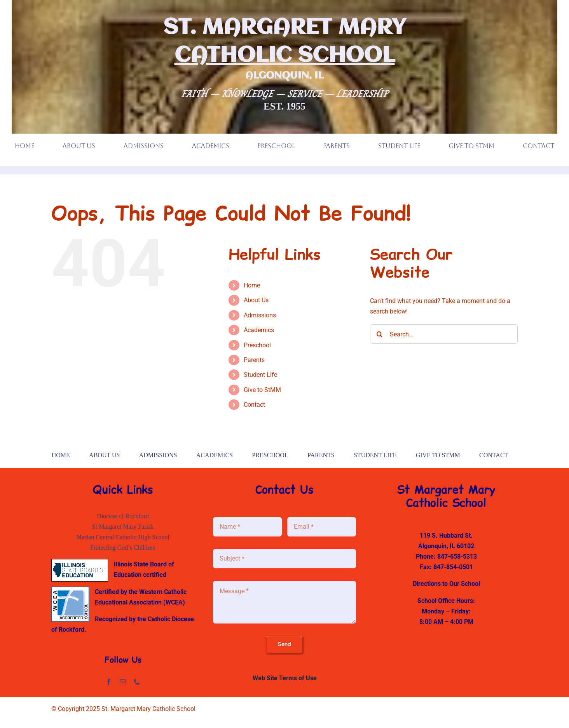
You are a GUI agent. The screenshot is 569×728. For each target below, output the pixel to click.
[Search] (380, 334)
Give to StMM (262, 390)
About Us (256, 300)
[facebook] (109, 682)
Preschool (257, 345)
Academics (259, 330)
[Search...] (444, 334)
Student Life (260, 375)
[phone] (137, 682)
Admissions (260, 315)
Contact (254, 405)
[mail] (123, 682)
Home (252, 285)
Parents (254, 360)
